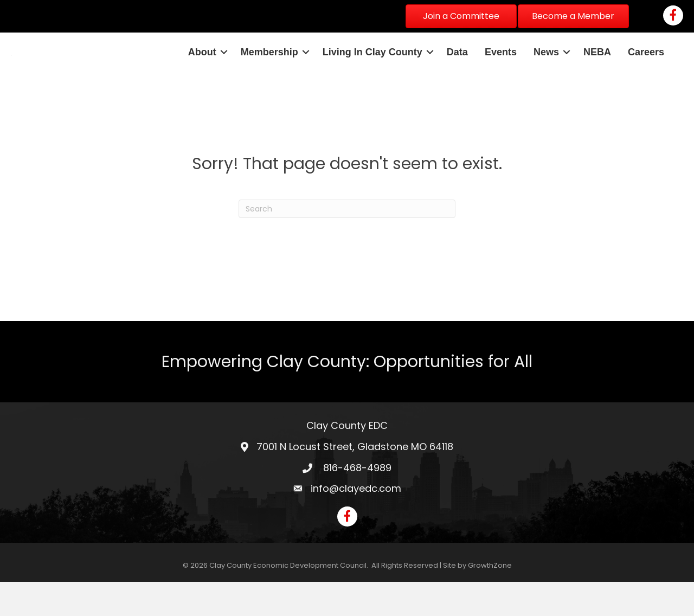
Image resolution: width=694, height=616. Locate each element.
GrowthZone (490, 599)
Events (501, 69)
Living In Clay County (372, 69)
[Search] (347, 243)
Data (457, 69)
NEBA (597, 69)
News (546, 69)
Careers (646, 69)
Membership (269, 69)
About (202, 69)
